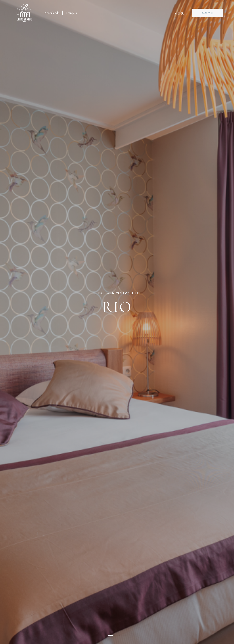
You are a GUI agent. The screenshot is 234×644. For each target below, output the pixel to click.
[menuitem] (52, 13)
